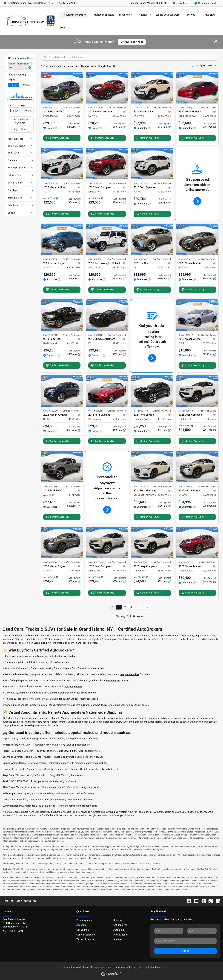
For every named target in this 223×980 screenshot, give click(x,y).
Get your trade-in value (132, 42)
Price (13, 85)
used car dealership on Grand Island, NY (30, 643)
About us (81, 925)
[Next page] (147, 607)
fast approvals (61, 662)
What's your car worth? (169, 15)
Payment (26, 85)
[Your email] (185, 941)
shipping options (73, 687)
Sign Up (185, 951)
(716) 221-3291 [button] (69, 3)
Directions (119, 920)
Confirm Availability (58, 138)
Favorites (180, 3)
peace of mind (88, 693)
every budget (69, 656)
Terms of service (85, 939)
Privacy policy (121, 935)
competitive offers (130, 674)
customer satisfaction (86, 699)
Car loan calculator (86, 935)
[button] (30, 3)
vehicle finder (113, 681)
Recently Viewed (205, 3)
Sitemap (118, 939)
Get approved (120, 925)
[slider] (8, 100)
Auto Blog (209, 15)
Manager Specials (104, 15)
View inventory (84, 920)
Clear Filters (27, 58)
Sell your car (83, 930)
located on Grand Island (32, 668)
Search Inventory (74, 15)
